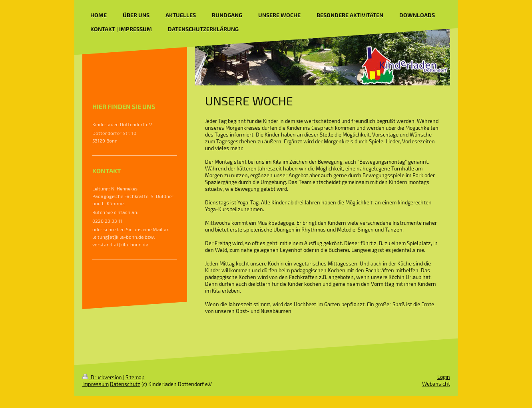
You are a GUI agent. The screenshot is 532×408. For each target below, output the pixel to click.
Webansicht (436, 384)
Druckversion (103, 377)
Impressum (96, 384)
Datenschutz (125, 384)
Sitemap (135, 377)
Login (444, 377)
